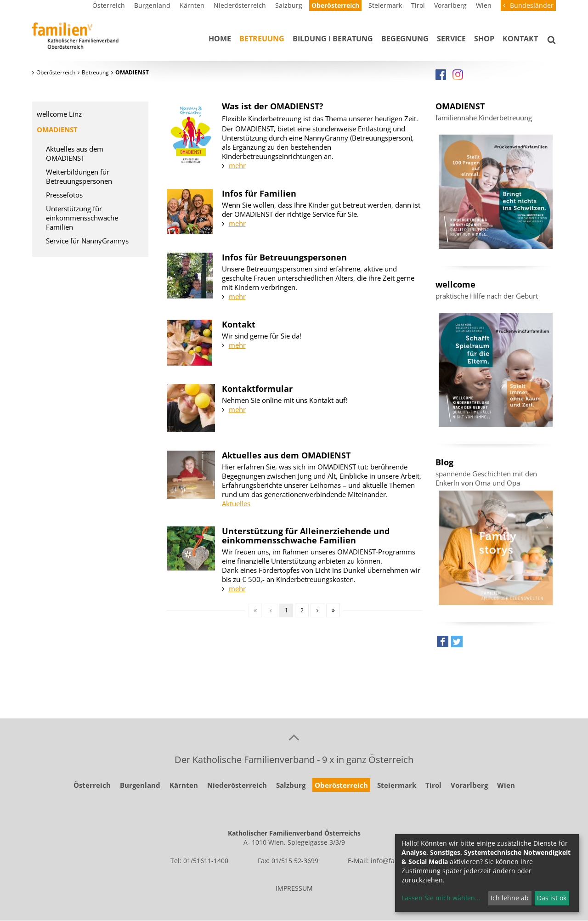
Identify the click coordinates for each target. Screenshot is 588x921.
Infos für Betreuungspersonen (284, 257)
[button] (443, 644)
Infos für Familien (259, 193)
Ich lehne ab (510, 898)
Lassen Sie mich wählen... (441, 898)
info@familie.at (394, 861)
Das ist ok (552, 898)
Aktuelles (236, 503)
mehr (237, 165)
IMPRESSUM (294, 888)
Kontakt (239, 324)
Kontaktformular (257, 389)
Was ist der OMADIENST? (273, 106)
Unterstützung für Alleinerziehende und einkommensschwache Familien (306, 536)
